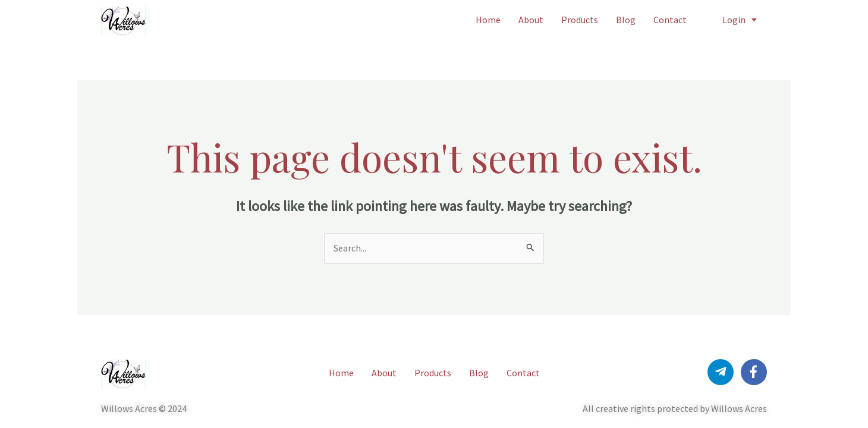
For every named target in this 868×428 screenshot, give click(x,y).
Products (580, 20)
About (531, 20)
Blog (626, 20)
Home (488, 20)
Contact (670, 20)
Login (740, 20)
